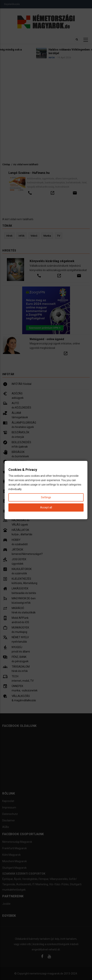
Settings (46, 497)
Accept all (46, 507)
